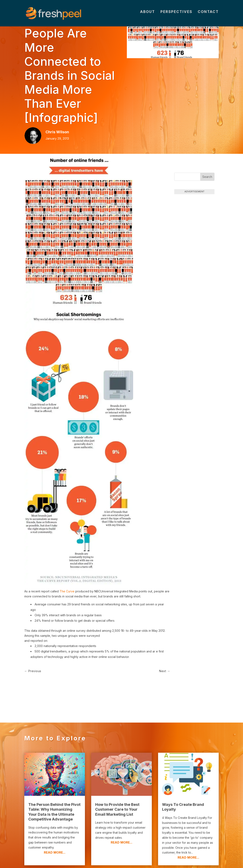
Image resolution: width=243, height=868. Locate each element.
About (147, 15)
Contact (208, 15)
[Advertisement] (194, 261)
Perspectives (176, 15)
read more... (55, 828)
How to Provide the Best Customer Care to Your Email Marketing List (117, 785)
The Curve (67, 591)
